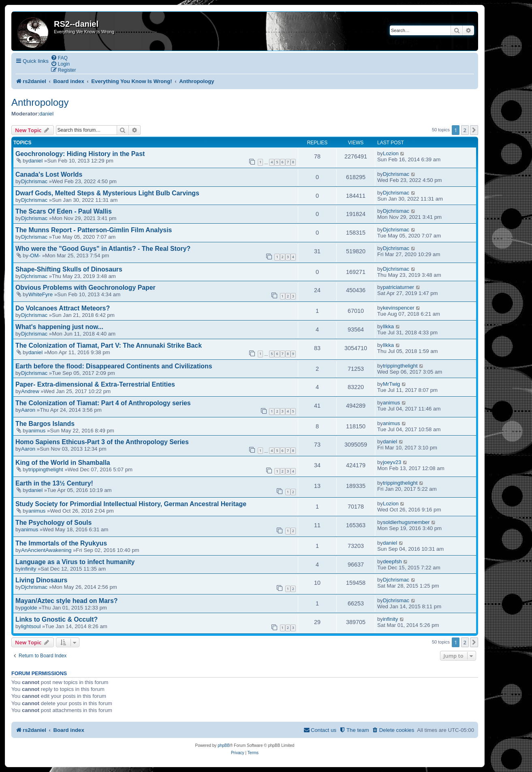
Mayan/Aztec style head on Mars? (66, 601)
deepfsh (392, 561)
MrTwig (392, 384)
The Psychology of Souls (53, 523)
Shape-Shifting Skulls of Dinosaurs (69, 269)
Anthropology (40, 102)
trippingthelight (400, 366)
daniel (46, 114)
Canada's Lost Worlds (49, 174)
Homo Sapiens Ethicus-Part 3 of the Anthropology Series (102, 442)
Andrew (30, 391)
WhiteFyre (41, 294)
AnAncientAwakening (46, 550)
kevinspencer (399, 308)
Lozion (391, 153)
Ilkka (388, 326)
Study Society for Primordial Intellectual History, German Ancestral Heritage (131, 504)
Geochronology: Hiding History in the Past (80, 154)
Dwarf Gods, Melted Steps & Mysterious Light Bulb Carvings (107, 193)
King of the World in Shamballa (63, 463)
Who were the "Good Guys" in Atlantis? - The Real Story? (103, 249)
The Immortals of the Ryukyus (61, 543)
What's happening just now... (59, 327)
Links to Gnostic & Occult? (57, 619)
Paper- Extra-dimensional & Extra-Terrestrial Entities (95, 384)
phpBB (224, 745)
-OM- (34, 256)
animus (392, 403)
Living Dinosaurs (41, 580)
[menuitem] (59, 58)
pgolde (29, 608)
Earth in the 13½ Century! (54, 483)
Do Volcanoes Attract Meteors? (63, 308)
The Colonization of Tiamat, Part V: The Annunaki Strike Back (109, 345)
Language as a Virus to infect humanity (75, 562)
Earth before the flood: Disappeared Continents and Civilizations (114, 366)
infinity (29, 569)
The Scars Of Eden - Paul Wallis (64, 211)
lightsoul (31, 626)
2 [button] (465, 130)
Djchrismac (34, 181)
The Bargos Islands (45, 424)
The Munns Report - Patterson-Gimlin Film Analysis (94, 230)
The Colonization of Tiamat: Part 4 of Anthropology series (103, 403)
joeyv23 (392, 462)
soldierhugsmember (406, 522)
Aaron (28, 410)
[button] (474, 130)
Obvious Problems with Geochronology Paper (85, 288)
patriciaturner (398, 287)
